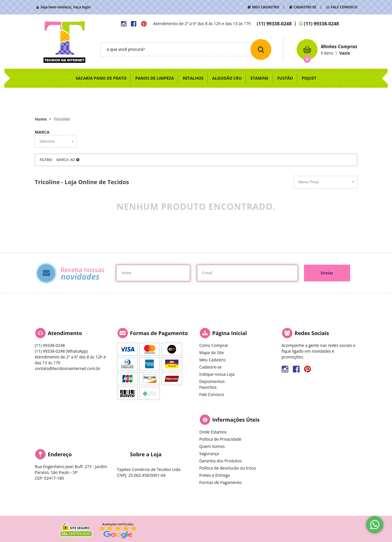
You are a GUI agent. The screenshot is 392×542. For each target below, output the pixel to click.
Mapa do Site (211, 353)
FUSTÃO (285, 78)
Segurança (209, 454)
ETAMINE (259, 78)
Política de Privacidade (220, 439)
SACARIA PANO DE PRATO (101, 78)
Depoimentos (212, 381)
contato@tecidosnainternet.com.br (67, 368)
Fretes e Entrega (214, 475)
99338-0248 (274, 24)
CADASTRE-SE (305, 7)
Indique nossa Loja (217, 374)
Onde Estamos (213, 432)
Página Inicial (229, 333)
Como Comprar (214, 345)
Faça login (82, 7)
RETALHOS (193, 78)
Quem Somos (212, 446)
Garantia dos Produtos (220, 461)
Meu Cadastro (212, 360)
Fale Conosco (212, 394)
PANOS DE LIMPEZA (154, 78)
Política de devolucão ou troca (227, 468)
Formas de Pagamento (220, 482)
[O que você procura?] (261, 49)
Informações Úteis (236, 420)
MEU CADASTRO (266, 7)
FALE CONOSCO (344, 7)
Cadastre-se (210, 367)
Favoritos (208, 387)
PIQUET (309, 78)
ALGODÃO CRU (227, 78)
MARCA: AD (66, 160)
